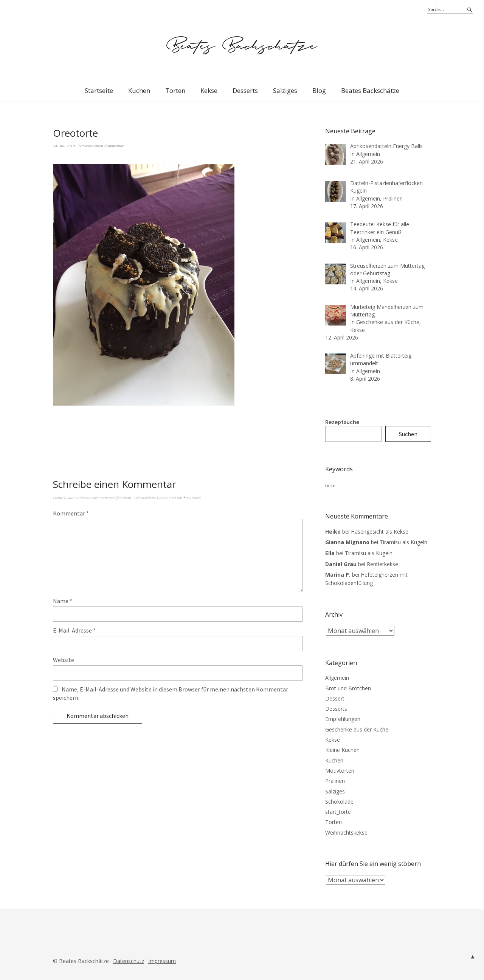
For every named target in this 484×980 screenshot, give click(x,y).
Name (63, 601)
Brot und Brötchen (348, 688)
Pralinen (335, 781)
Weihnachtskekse (346, 833)
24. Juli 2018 (64, 146)
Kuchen (139, 90)
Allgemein (337, 678)
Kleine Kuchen (342, 750)
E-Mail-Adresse (74, 630)
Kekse (209, 90)
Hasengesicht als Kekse (380, 532)
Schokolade (339, 802)
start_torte (338, 812)
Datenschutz (129, 961)
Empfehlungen (343, 719)
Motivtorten (340, 771)
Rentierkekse (382, 564)
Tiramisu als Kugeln (403, 542)
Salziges (285, 90)
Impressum (162, 961)
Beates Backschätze (370, 90)
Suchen (408, 434)
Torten (175, 90)
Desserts (245, 90)
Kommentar (71, 513)
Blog (319, 90)
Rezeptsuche (342, 422)
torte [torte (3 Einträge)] (330, 486)
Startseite (99, 90)
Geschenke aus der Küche (357, 729)
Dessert (335, 698)
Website (64, 660)
